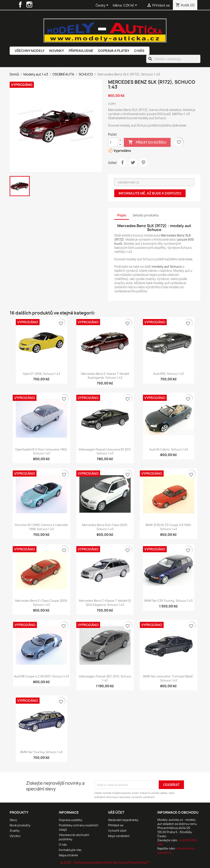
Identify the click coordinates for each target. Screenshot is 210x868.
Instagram (29, 5)
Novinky (57, 51)
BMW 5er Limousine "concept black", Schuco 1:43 (169, 678)
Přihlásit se (116, 825)
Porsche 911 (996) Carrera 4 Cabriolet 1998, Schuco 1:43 (41, 527)
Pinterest (143, 162)
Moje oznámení (119, 836)
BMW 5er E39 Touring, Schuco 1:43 (168, 601)
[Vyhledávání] (173, 59)
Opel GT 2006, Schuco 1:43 (41, 374)
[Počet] (113, 142)
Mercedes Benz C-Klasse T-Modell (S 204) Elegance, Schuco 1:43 (105, 603)
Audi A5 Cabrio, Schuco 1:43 (169, 449)
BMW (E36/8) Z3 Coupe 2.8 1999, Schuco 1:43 (168, 527)
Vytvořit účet (117, 831)
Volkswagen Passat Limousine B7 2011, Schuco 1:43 (105, 451)
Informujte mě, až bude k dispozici (150, 193)
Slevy (13, 820)
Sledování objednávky (123, 820)
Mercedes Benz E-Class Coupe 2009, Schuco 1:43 (41, 603)
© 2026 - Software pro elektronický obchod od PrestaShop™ (105, 863)
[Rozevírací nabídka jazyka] (103, 6)
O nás (139, 51)
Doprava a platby (114, 51)
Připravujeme (81, 51)
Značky (15, 831)
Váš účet (116, 812)
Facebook (20, 5)
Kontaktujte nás (70, 850)
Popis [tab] (122, 215)
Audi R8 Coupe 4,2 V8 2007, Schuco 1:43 (41, 676)
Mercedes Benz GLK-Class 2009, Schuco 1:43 (105, 527)
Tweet (133, 162)
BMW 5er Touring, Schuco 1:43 (41, 752)
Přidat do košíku (147, 142)
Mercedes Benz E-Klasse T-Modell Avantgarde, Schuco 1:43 (105, 376)
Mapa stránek (68, 855)
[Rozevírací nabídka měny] (131, 6)
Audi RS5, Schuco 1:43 (169, 374)
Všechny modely (30, 51)
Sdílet (122, 162)
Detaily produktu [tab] (146, 215)
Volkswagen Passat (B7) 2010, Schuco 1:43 (105, 678)
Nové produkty (20, 825)
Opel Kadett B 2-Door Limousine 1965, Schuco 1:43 (41, 451)
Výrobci (15, 836)
